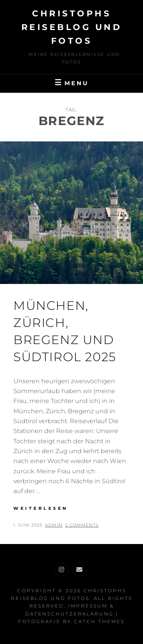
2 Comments (82, 525)
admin (54, 525)
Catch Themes (99, 621)
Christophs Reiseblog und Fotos (72, 27)
